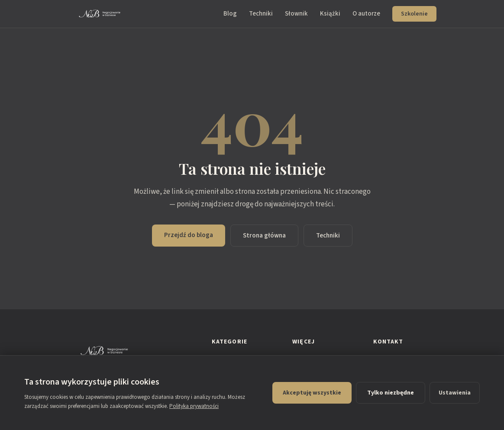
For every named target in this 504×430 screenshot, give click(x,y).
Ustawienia (455, 393)
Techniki (261, 14)
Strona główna (264, 236)
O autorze (366, 14)
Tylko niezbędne (391, 393)
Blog (230, 14)
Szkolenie (414, 14)
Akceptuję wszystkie (312, 393)
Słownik (296, 14)
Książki (330, 14)
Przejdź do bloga (189, 235)
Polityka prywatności (194, 406)
